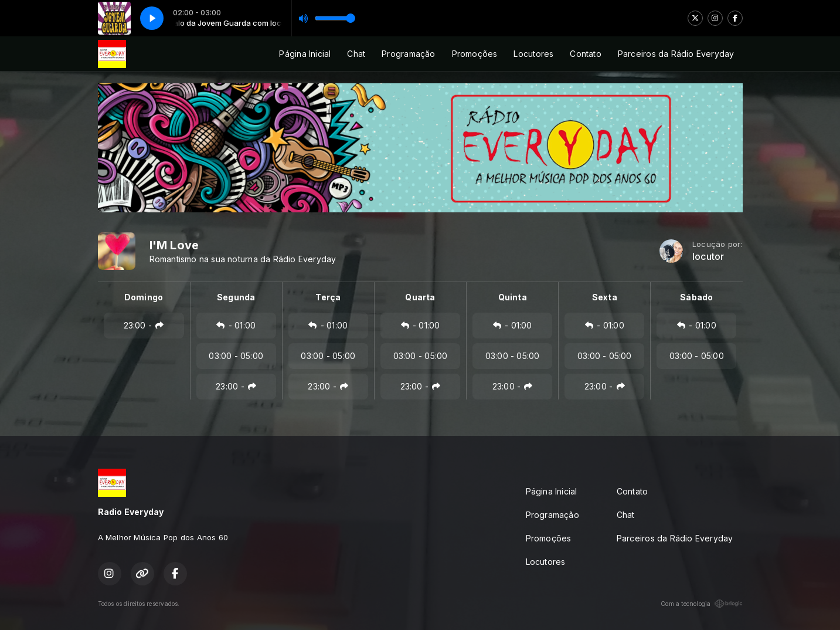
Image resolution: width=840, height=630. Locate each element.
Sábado (696, 297)
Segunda (236, 297)
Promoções (475, 54)
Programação (408, 54)
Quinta (513, 297)
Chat (356, 54)
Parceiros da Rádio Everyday (676, 54)
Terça (328, 297)
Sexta (605, 297)
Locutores (533, 54)
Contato (585, 54)
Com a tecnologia (701, 604)
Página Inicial (305, 54)
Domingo (144, 297)
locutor (708, 257)
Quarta (420, 297)
